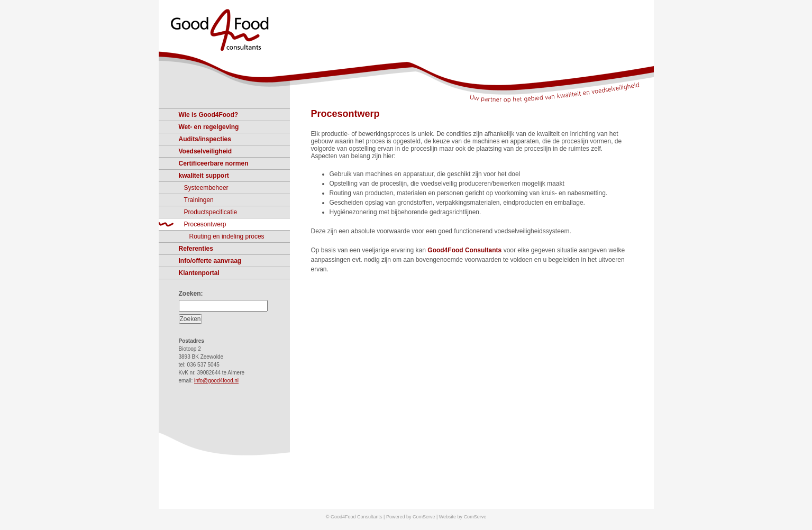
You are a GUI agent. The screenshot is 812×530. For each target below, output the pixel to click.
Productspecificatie (211, 212)
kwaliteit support (204, 176)
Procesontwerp (345, 114)
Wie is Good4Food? (209, 115)
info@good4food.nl (216, 381)
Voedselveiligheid (205, 151)
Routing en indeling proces (227, 236)
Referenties (196, 249)
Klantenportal (199, 273)
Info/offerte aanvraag (210, 261)
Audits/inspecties (205, 139)
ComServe (475, 517)
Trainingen (199, 200)
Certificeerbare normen (214, 163)
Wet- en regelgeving (209, 127)
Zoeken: (191, 294)
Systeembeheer (206, 188)
